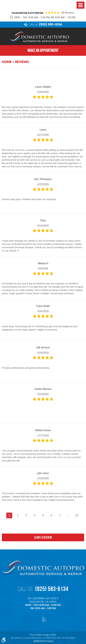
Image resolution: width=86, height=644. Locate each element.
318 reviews (68, 13)
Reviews (22, 62)
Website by (43, 641)
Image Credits (50, 635)
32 (77, 515)
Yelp (43, 620)
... (68, 515)
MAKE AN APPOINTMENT (43, 50)
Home (7, 62)
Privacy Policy (36, 635)
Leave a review (43, 537)
